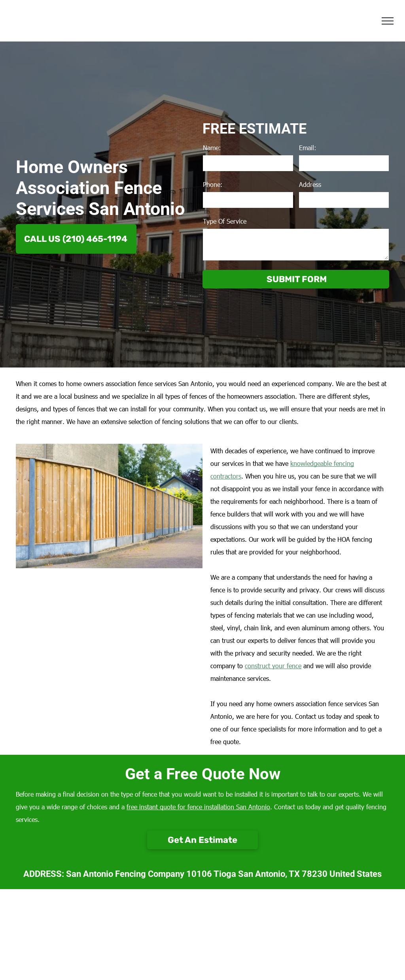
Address (310, 184)
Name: (212, 148)
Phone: (213, 184)
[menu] (388, 21)
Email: (308, 148)
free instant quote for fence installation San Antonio (198, 807)
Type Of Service (225, 221)
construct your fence (273, 666)
